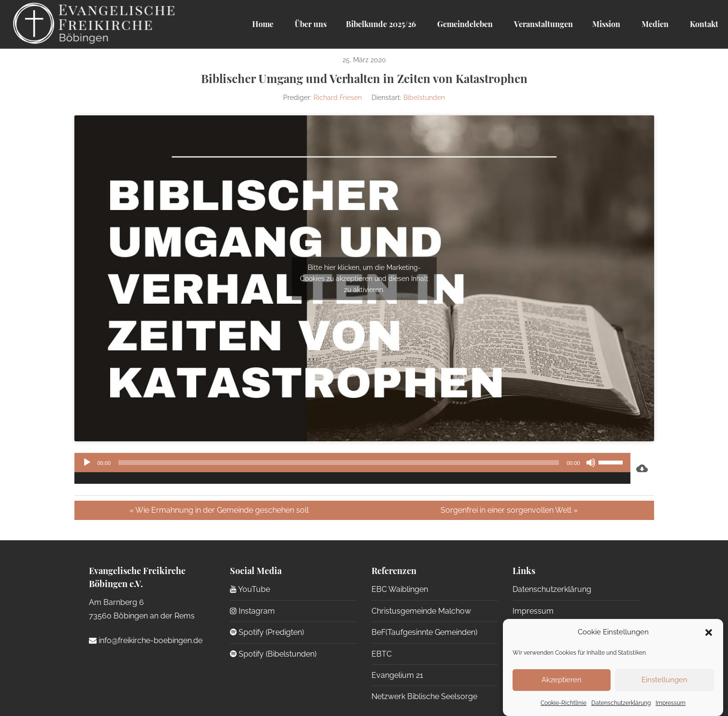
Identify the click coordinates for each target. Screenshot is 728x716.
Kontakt (703, 24)
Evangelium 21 (397, 675)
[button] (709, 632)
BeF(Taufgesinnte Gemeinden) (424, 632)
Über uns (310, 24)
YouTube (250, 589)
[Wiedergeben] (87, 463)
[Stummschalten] (591, 463)
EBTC (382, 654)
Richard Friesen (338, 98)
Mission (606, 24)
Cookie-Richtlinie (564, 703)
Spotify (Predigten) (267, 632)
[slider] (339, 463)
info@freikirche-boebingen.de (146, 640)
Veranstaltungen (542, 24)
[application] (352, 468)
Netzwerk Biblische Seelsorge (424, 696)
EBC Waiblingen (400, 589)
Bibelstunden (424, 98)
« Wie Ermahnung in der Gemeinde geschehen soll (219, 510)
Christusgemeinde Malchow (421, 611)
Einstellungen (664, 680)
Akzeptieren (562, 680)
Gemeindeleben (464, 24)
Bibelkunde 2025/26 (381, 24)
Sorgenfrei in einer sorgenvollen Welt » (509, 510)
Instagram (252, 611)
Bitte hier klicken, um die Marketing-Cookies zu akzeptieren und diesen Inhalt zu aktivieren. (364, 278)
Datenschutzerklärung (621, 703)
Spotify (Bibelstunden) (273, 654)
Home (263, 24)
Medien (654, 24)
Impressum (671, 703)
